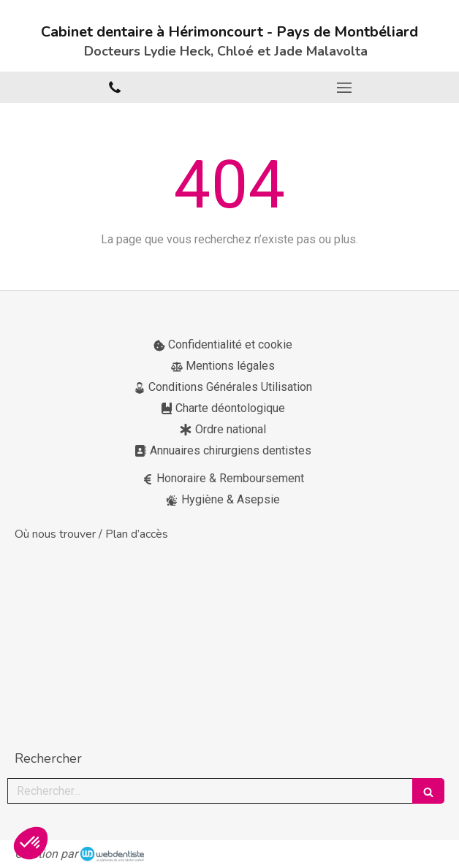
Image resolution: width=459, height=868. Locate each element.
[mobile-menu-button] (344, 88)
